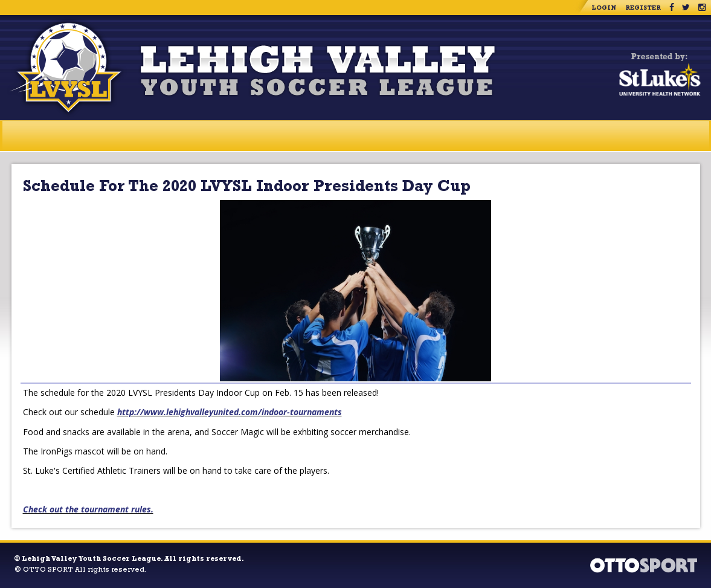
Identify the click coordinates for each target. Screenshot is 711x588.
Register (643, 8)
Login (604, 8)
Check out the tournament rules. (88, 509)
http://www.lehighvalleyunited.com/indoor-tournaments (230, 412)
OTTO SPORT (48, 570)
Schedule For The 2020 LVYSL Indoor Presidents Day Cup (247, 188)
